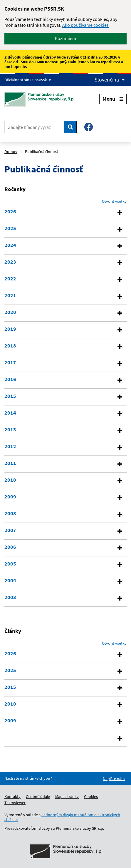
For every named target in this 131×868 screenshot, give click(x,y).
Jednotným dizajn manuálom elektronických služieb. (62, 817)
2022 (10, 279)
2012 (10, 446)
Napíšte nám (114, 779)
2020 (10, 312)
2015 (10, 396)
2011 (10, 463)
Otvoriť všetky (114, 201)
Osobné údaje (38, 797)
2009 (10, 497)
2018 (10, 346)
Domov (11, 152)
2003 (10, 597)
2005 (10, 564)
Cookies (91, 797)
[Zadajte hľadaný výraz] (34, 127)
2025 (10, 228)
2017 (10, 363)
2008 (10, 513)
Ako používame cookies (85, 25)
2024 (10, 245)
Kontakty (12, 797)
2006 (10, 547)
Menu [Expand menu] (113, 99)
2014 (10, 413)
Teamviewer (15, 803)
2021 (10, 295)
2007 (10, 530)
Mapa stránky (67, 797)
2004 (10, 581)
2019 (10, 329)
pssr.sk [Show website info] (43, 80)
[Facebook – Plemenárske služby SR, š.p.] (89, 127)
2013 (10, 430)
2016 (10, 379)
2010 (10, 480)
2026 (10, 212)
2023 (10, 262)
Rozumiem (65, 38)
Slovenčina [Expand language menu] (110, 80)
